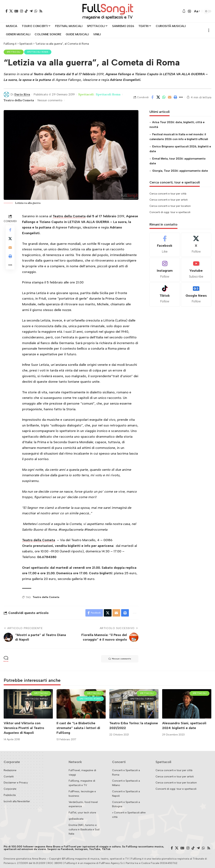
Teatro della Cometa (19, 100)
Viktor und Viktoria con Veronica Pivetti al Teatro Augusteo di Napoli (24, 728)
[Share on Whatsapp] (164, 97)
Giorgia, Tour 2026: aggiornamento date (180, 171)
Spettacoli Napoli (37, 699)
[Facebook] (7, 11)
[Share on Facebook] (152, 97)
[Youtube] (196, 270)
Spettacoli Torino (142, 699)
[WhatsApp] (36, 11)
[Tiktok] (165, 295)
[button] (189, 11)
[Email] (170, 97)
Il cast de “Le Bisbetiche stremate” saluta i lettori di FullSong (78, 728)
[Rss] (41, 11)
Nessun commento (50, 100)
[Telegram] (31, 11)
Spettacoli (14, 52)
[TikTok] (26, 11)
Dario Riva (22, 94)
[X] (11, 11)
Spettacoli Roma (38, 52)
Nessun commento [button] (120, 659)
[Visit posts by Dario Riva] (6, 94)
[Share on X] (158, 97)
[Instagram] (22, 11)
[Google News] (16, 11)
